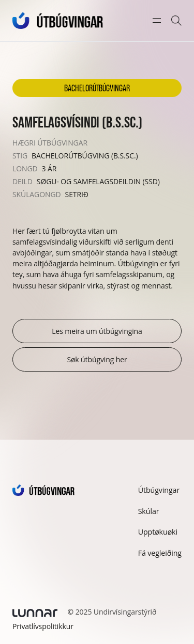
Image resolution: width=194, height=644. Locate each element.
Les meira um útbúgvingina (97, 331)
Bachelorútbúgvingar (97, 88)
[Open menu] (157, 21)
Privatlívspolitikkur (43, 626)
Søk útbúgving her (97, 359)
